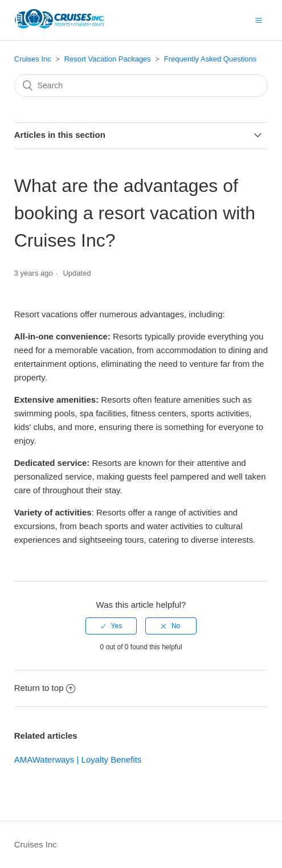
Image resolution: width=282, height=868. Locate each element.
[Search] (141, 85)
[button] (259, 20)
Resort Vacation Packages (108, 59)
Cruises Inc (33, 59)
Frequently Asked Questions (211, 59)
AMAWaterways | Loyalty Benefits (78, 759)
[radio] (111, 626)
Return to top (45, 688)
